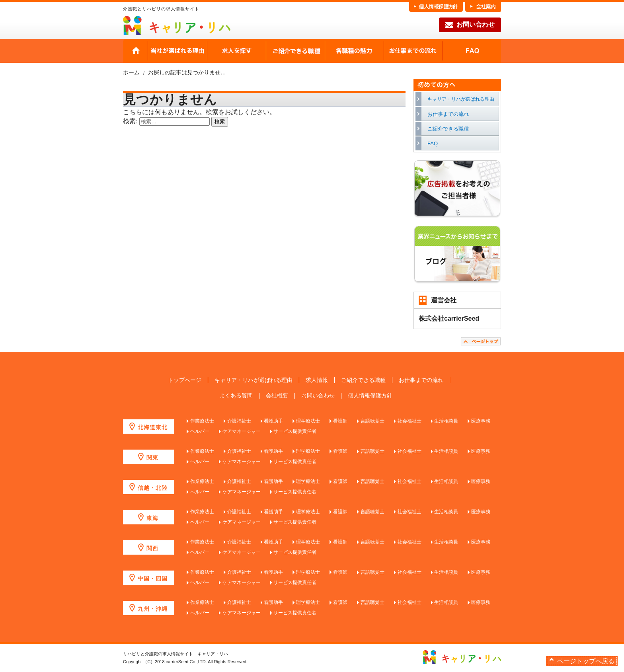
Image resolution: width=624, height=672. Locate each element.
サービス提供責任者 (295, 431)
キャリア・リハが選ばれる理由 (461, 99)
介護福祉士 (239, 421)
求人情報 (317, 380)
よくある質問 (236, 396)
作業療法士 (202, 421)
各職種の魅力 (354, 51)
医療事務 (481, 421)
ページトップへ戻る (586, 661)
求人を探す (236, 51)
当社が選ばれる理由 (177, 51)
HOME (136, 51)
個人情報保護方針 (370, 396)
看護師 (340, 421)
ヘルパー (200, 431)
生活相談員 (446, 421)
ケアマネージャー (242, 431)
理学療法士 (308, 421)
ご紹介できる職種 (295, 51)
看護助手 (273, 421)
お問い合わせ (470, 25)
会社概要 (277, 396)
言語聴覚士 (372, 421)
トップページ (185, 380)
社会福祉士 (409, 421)
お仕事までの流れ (413, 51)
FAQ (472, 51)
